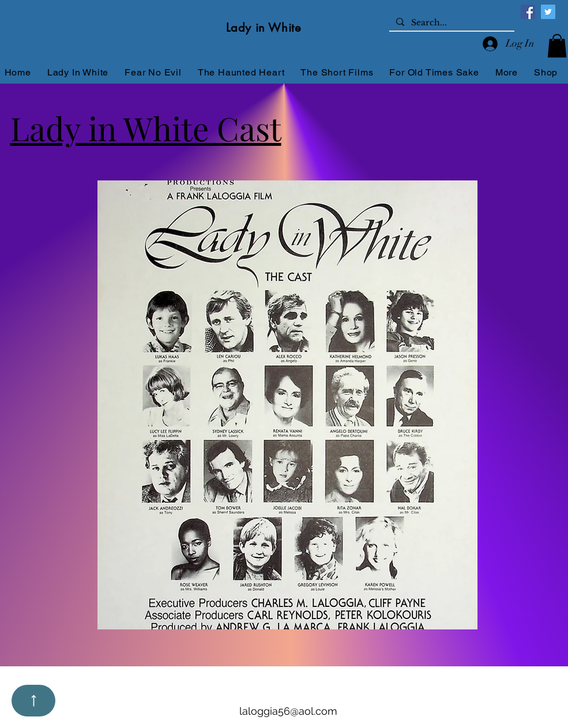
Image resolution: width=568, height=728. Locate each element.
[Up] (33, 701)
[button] (557, 46)
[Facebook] (528, 12)
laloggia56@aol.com (288, 711)
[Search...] (451, 23)
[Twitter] (548, 12)
